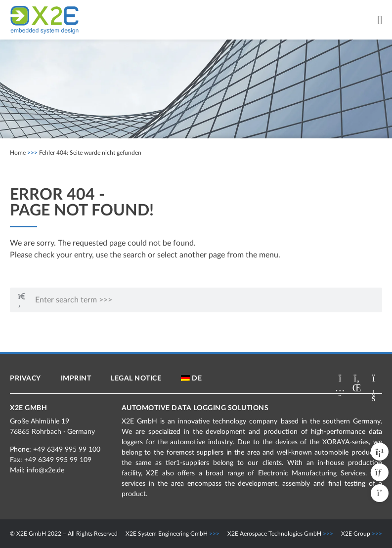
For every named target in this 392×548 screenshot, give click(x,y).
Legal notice (136, 379)
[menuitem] (191, 379)
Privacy (25, 379)
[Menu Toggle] (380, 20)
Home (18, 153)
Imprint (76, 379)
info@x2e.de (45, 470)
